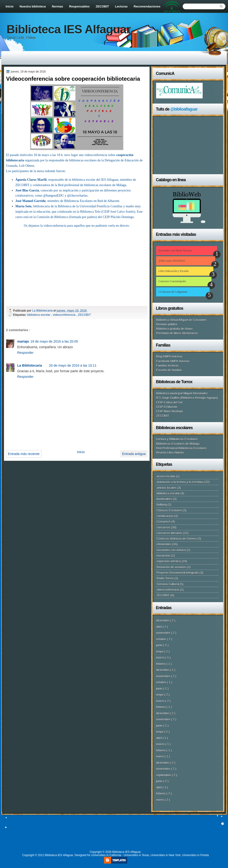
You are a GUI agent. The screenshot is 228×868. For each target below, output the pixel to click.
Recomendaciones (147, 6)
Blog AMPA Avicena (169, 356)
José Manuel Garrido (30, 201)
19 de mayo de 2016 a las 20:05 (54, 341)
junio (160, 645)
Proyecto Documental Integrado (178, 573)
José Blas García (27, 190)
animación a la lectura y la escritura (180, 482)
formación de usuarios (171, 567)
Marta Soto (23, 206)
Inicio (10, 6)
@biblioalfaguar (184, 109)
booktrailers (164, 499)
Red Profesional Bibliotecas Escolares (181, 448)
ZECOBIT (102, 6)
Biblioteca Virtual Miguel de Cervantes (181, 320)
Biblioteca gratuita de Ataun (174, 329)
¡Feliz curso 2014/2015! (172, 261)
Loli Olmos (27, 166)
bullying (162, 505)
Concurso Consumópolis (172, 281)
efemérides (164, 544)
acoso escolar (166, 476)
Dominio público (167, 324)
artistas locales (166, 488)
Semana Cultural (168, 584)
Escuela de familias (169, 370)
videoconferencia (65, 315)
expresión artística (169, 561)
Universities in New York (166, 855)
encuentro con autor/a (171, 550)
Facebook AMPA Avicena (173, 361)
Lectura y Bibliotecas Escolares (177, 439)
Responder (25, 353)
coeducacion (165, 516)
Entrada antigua (134, 454)
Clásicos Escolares (169, 510)
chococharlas (79, 195)
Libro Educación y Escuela (174, 271)
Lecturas (121, 6)
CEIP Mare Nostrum (169, 411)
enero (160, 756)
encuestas (163, 556)
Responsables (79, 6)
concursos (163, 527)
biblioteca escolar (39, 315)
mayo (160, 651)
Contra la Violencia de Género (177, 539)
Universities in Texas (136, 855)
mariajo (23, 341)
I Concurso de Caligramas (173, 292)
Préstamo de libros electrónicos (177, 333)
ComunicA (163, 522)
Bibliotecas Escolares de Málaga (178, 444)
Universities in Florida (196, 855)
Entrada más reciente (24, 454)
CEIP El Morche (167, 407)
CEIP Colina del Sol (169, 402)
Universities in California (106, 855)
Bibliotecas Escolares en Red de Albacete (92, 201)
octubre (161, 639)
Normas (57, 6)
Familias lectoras (167, 366)
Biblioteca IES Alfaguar (69, 29)
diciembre (163, 620)
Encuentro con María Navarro (175, 250)
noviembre (164, 633)
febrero (161, 664)
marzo (161, 658)
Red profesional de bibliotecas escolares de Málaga (92, 185)
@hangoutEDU (54, 195)
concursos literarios (169, 533)
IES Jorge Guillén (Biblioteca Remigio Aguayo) (187, 398)
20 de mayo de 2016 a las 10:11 (73, 365)
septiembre (164, 775)
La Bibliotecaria (43, 311)
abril (159, 627)
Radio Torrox (165, 578)
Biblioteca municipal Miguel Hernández (182, 393)
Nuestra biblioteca (33, 6)
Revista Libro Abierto (170, 453)
